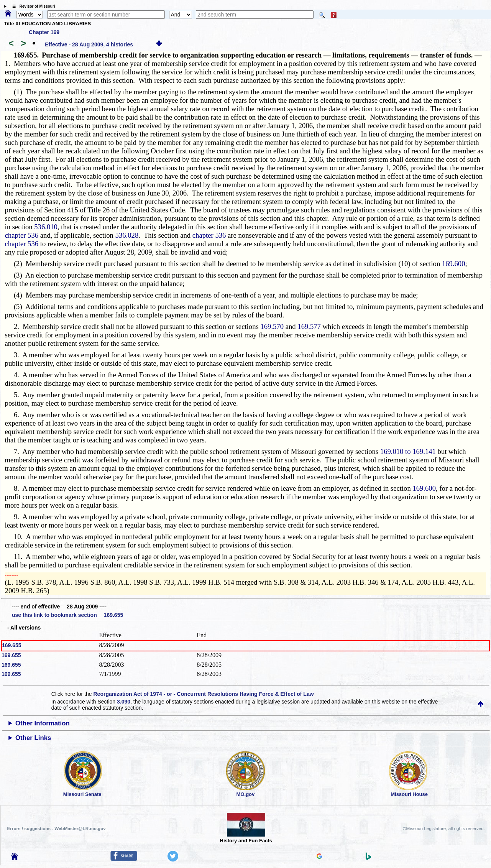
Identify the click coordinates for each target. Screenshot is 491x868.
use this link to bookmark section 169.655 (67, 615)
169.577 (309, 326)
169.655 (12, 645)
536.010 (46, 227)
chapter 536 (22, 235)
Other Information (43, 723)
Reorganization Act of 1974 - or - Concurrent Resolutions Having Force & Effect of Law (203, 694)
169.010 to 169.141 (408, 451)
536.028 (127, 235)
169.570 (272, 326)
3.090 (124, 702)
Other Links (33, 738)
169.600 (454, 264)
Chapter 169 (44, 32)
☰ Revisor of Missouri (32, 6)
